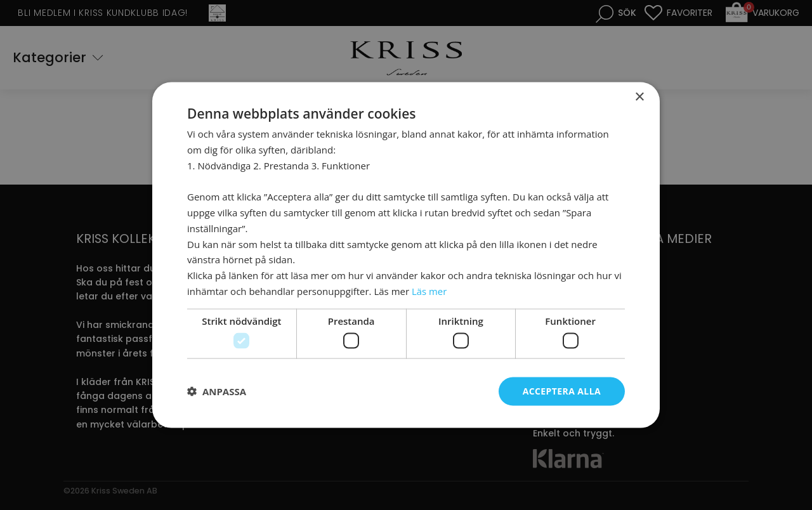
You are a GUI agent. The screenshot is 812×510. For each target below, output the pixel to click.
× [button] (639, 97)
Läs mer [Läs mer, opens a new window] (429, 291)
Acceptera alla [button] (562, 391)
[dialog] (406, 255)
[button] (217, 391)
